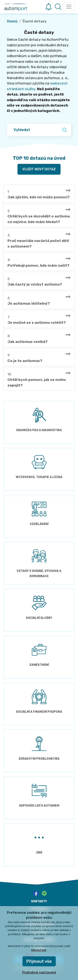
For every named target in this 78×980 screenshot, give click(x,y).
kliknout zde (39, 950)
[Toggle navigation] (69, 7)
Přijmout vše (39, 961)
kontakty (39, 901)
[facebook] (36, 893)
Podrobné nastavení (39, 972)
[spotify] (44, 893)
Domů (12, 21)
